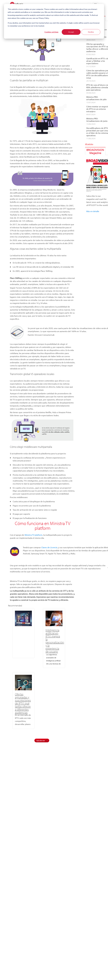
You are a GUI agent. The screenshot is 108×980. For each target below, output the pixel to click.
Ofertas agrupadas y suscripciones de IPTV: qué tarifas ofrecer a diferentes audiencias (64, 639)
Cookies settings (51, 32)
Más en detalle (93, 211)
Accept (71, 32)
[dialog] (54, 21)
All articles (89, 144)
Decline (91, 32)
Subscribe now (41, 678)
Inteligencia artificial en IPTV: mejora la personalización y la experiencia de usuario (43, 641)
